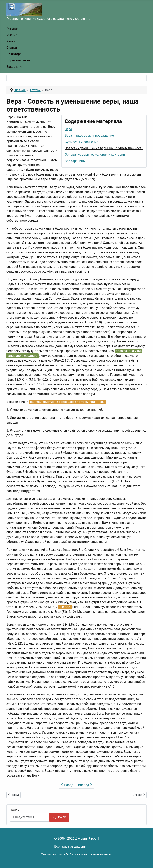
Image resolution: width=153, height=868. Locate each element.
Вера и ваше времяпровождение (89, 135)
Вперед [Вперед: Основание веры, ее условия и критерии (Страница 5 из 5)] (85, 785)
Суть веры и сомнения (82, 142)
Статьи (12, 48)
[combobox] (30, 817)
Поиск (14, 810)
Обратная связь (18, 60)
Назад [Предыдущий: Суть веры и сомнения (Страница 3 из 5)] (67, 785)
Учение (12, 35)
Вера (68, 129)
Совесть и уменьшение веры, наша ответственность (104, 148)
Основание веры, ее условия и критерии (95, 155)
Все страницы (75, 161)
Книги (11, 41)
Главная (12, 29)
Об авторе (14, 54)
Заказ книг (14, 67)
